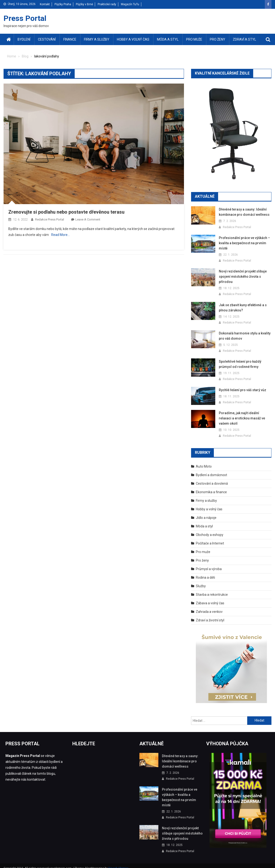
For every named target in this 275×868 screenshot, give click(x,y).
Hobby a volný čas (133, 39)
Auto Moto (204, 461)
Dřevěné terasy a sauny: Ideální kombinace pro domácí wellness (243, 212)
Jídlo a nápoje (206, 512)
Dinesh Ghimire (118, 863)
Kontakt (45, 4)
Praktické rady (107, 4)
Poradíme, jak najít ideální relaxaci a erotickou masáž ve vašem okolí (244, 416)
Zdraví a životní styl (210, 615)
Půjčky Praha (63, 4)
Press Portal (25, 18)
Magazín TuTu (130, 4)
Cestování (47, 39)
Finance (70, 39)
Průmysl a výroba (209, 564)
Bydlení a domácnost (211, 470)
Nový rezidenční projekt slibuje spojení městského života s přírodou (241, 277)
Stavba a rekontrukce (212, 589)
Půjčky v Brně (84, 4)
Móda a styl (168, 39)
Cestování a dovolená (212, 478)
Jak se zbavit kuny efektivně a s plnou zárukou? (242, 308)
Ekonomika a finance (211, 487)
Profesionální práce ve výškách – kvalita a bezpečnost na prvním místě (243, 243)
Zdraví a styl (244, 39)
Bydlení (24, 39)
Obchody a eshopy (210, 530)
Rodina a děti (205, 572)
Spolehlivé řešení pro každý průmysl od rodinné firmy (239, 364)
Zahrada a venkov (209, 606)
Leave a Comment (88, 219)
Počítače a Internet (210, 538)
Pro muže (194, 39)
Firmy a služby (97, 39)
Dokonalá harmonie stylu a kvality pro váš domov (244, 336)
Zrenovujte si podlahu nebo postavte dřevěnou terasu (66, 212)
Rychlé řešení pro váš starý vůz (242, 390)
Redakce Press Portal (50, 219)
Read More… (60, 235)
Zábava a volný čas (210, 598)
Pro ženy (218, 39)
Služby (201, 581)
